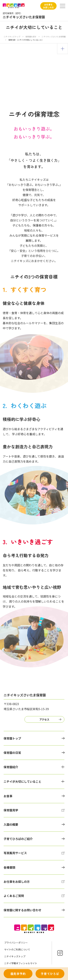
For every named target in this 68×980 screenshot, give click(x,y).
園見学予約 (18, 974)
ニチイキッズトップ (12, 37)
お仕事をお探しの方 (48, 6)
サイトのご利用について (17, 949)
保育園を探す (31, 37)
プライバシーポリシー (16, 943)
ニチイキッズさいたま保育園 (54, 37)
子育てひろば (50, 974)
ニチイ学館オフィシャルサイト (21, 963)
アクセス (44, 719)
